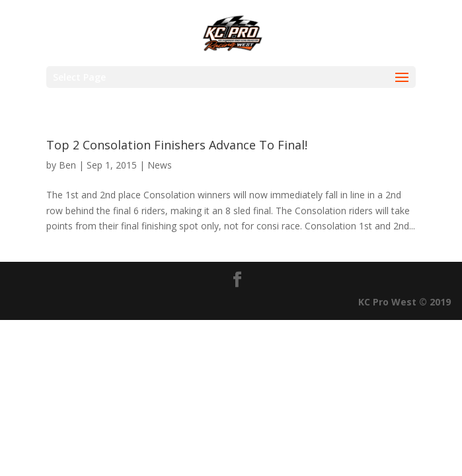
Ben (67, 165)
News (160, 165)
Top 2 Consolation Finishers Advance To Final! (177, 145)
